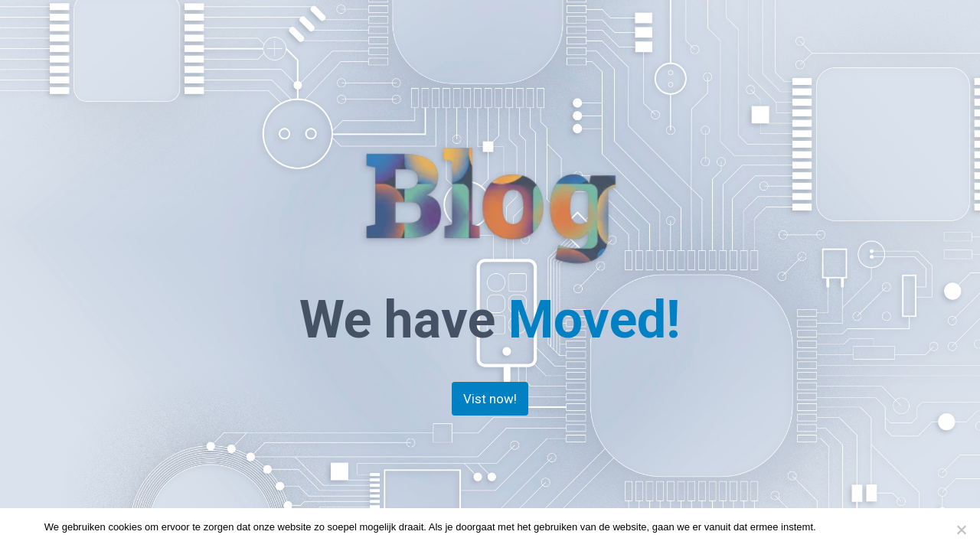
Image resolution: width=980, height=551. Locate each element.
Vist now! (490, 399)
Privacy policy (905, 527)
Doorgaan (846, 527)
